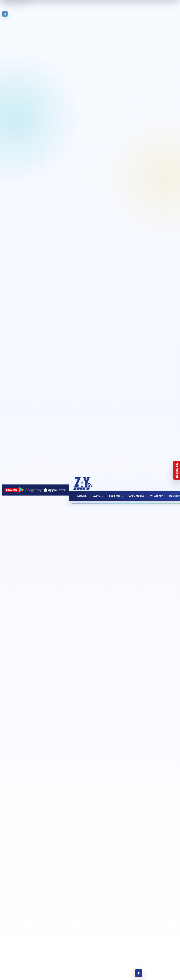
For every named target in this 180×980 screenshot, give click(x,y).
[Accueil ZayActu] (82, 483)
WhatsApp (157, 496)
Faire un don (177, 470)
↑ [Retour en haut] (139, 973)
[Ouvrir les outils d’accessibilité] (5, 14)
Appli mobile (137, 496)
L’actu (96, 496)
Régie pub (115, 496)
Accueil (82, 496)
